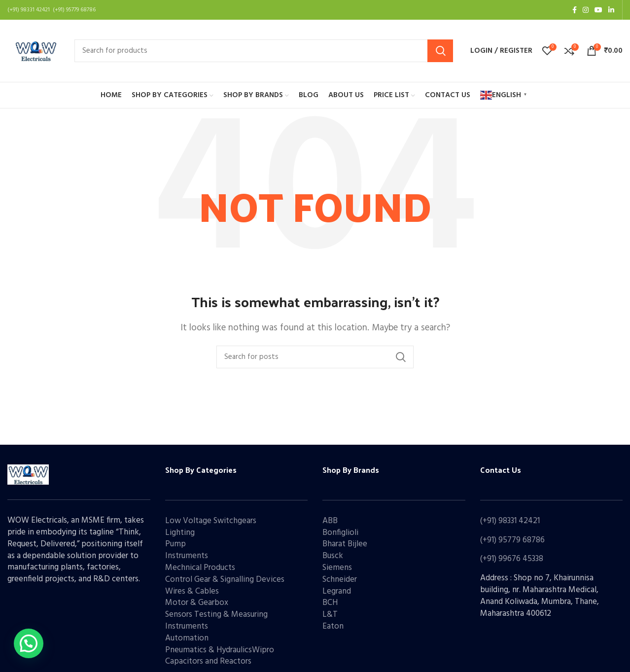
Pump (175, 544)
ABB (330, 521)
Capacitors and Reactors (208, 661)
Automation (187, 638)
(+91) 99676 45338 (512, 559)
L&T (330, 615)
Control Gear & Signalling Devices (225, 580)
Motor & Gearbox (197, 603)
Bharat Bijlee (345, 544)
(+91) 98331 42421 (510, 521)
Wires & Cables (192, 591)
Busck (333, 556)
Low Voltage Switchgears (211, 521)
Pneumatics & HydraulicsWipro (220, 650)
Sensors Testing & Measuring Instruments (216, 620)
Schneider (340, 580)
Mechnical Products (200, 568)
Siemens (337, 568)
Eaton (333, 626)
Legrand (337, 591)
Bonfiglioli (340, 533)
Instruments (187, 556)
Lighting (180, 533)
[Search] (264, 51)
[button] (29, 643)
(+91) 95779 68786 (512, 540)
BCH (330, 603)
